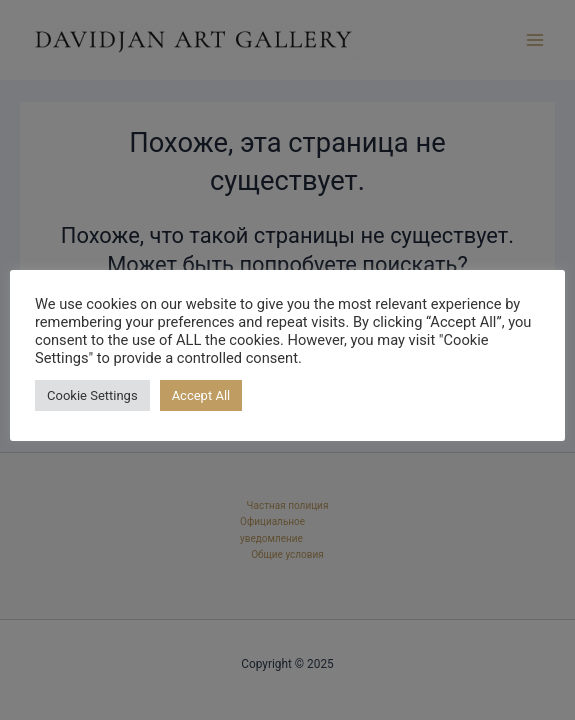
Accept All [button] (201, 395)
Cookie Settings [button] (92, 395)
